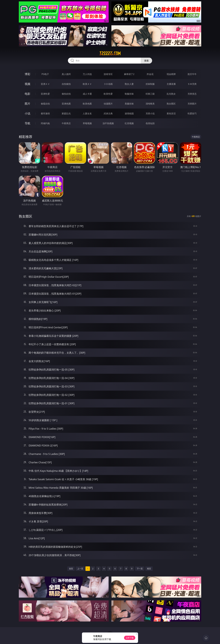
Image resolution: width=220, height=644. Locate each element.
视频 (27, 84)
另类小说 (150, 113)
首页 (71, 569)
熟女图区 (171, 104)
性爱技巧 (192, 113)
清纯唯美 (150, 104)
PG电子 (45, 74)
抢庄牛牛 (192, 74)
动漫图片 (108, 104)
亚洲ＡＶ (45, 84)
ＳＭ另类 (192, 84)
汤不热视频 (108, 123)
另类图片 (192, 104)
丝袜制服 (150, 84)
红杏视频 (129, 123)
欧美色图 (87, 104)
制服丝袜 (129, 94)
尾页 (149, 569)
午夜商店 (66, 123)
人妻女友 (87, 113)
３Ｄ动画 (108, 84)
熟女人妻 (129, 84)
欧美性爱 (108, 94)
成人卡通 (87, 94)
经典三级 (150, 94)
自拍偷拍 (66, 84)
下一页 (140, 569)
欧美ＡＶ (87, 84)
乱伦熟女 (171, 94)
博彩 (27, 74)
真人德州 (66, 74)
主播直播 (171, 84)
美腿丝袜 (129, 104)
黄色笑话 (171, 113)
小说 (27, 113)
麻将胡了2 (129, 74)
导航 (27, 123)
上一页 (80, 569)
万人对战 (87, 74)
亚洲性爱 (45, 94)
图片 (27, 104)
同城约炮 (45, 123)
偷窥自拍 (45, 104)
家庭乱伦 (66, 113)
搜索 (146, 61)
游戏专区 (108, 74)
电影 (27, 94)
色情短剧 (150, 123)
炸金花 (150, 74)
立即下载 (130, 638)
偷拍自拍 (66, 94)
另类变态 (192, 94)
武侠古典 (108, 113)
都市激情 (45, 113)
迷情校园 (129, 113)
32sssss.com (110, 53)
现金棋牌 (171, 74)
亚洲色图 (66, 104)
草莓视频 (87, 123)
